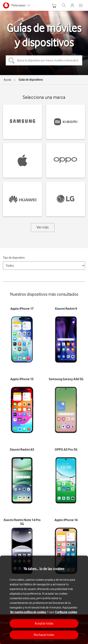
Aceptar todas (44, 623)
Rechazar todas (44, 635)
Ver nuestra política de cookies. (28, 612)
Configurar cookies (66, 612)
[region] (44, 600)
